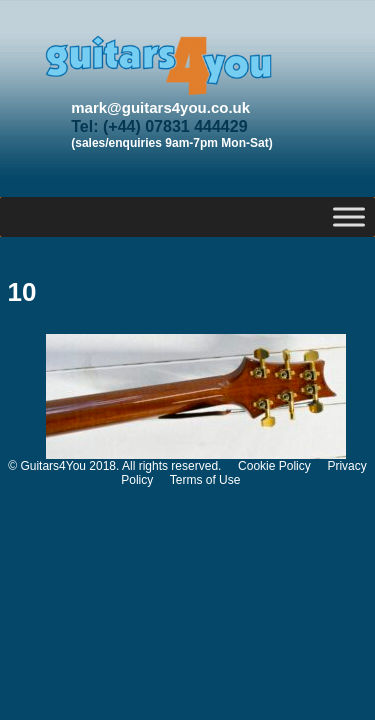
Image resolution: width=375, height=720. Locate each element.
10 (22, 292)
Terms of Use (205, 480)
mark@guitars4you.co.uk (160, 107)
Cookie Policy (274, 466)
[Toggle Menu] (349, 216)
